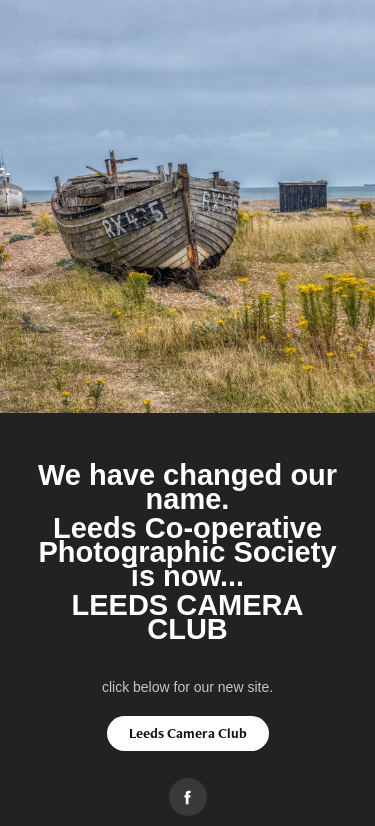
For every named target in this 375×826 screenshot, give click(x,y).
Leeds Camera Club (188, 733)
